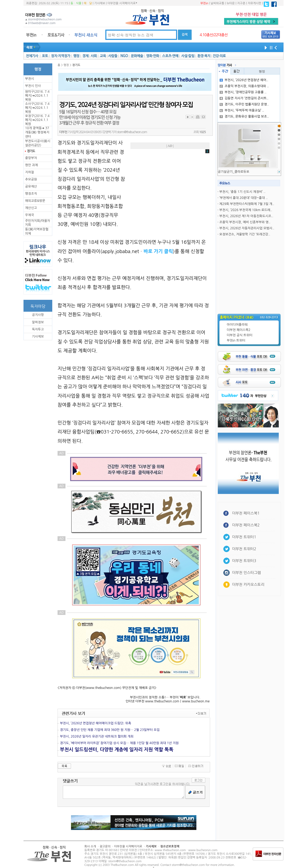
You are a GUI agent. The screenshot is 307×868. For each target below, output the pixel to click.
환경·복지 (204, 56)
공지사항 (38, 315)
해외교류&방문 (35, 201)
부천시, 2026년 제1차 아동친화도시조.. (246, 216)
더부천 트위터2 (244, 549)
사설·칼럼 (188, 56)
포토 (45, 56)
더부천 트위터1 (244, 537)
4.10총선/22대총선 (214, 35)
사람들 (113, 56)
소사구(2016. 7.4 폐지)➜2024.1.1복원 (37, 108)
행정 (76, 56)
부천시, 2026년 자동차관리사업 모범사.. (247, 228)
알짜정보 (38, 322)
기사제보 (100, 3)
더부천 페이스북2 (239, 330)
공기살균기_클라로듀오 (233, 172)
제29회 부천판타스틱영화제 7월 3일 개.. (247, 204)
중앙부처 (31, 158)
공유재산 (31, 186)
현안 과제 (31, 165)
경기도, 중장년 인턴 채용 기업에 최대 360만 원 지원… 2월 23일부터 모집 (110, 730)
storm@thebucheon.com (132, 132)
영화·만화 (152, 56)
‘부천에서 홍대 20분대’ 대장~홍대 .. (244, 198)
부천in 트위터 (236, 340)
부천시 (30, 79)
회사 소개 (90, 846)
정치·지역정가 (61, 56)
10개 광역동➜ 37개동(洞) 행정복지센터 (37, 132)
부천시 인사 (33, 86)
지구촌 (241, 3)
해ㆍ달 (88, 3)
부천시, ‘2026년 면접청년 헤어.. (244, 80)
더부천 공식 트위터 (240, 335)
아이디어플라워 (237, 325)
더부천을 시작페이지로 (122, 3)
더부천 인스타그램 (246, 573)
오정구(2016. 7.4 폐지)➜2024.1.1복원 (37, 120)
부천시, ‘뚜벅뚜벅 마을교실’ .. (242, 110)
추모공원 (31, 179)
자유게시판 (254, 3)
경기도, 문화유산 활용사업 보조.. (244, 116)
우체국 (30, 215)
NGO (124, 56)
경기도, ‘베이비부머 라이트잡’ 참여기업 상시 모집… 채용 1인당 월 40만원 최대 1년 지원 (119, 743)
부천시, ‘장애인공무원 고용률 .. (243, 92)
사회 (94, 56)
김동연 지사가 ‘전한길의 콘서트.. (244, 98)
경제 (85, 56)
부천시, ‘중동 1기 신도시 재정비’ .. (242, 192)
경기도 (31, 151)
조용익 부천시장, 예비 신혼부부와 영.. (245, 222)
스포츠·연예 (170, 56)
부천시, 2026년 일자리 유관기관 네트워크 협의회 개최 (97, 736)
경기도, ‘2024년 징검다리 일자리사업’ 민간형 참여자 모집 (126, 105)
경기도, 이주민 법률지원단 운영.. (244, 104)
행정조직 (31, 194)
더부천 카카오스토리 (248, 585)
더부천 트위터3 (244, 561)
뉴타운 (231, 3)
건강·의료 (219, 56)
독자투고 (38, 329)
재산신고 (31, 208)
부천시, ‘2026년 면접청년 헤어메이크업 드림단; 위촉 (96, 723)
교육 (103, 56)
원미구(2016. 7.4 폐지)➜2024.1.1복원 (37, 96)
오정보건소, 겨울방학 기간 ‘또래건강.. (245, 234)
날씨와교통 (218, 3)
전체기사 (32, 56)
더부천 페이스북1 (246, 513)
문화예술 (137, 56)
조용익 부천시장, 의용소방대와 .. (244, 86)
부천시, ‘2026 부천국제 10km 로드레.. (246, 210)
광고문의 (105, 846)
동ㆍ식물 (76, 3)
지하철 (30, 172)
